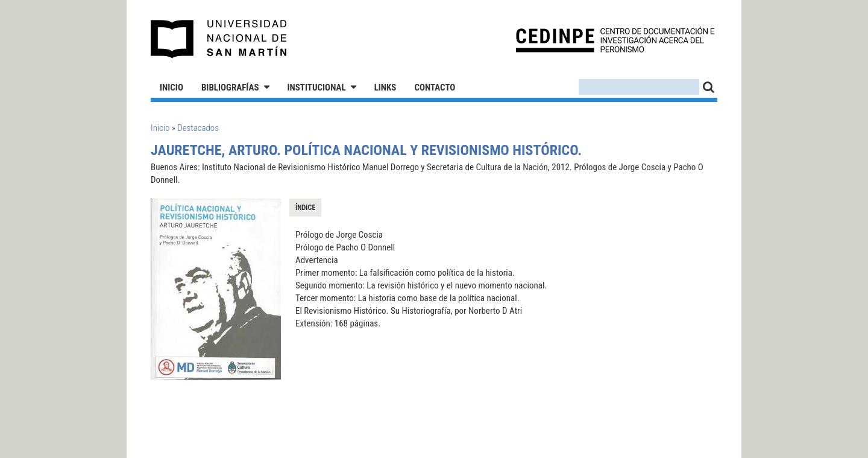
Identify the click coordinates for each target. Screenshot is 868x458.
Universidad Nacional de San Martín (219, 39)
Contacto (435, 87)
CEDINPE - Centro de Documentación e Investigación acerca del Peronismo (615, 40)
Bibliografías (230, 87)
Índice (305, 208)
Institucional (317, 87)
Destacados (198, 128)
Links (385, 87)
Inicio (171, 87)
